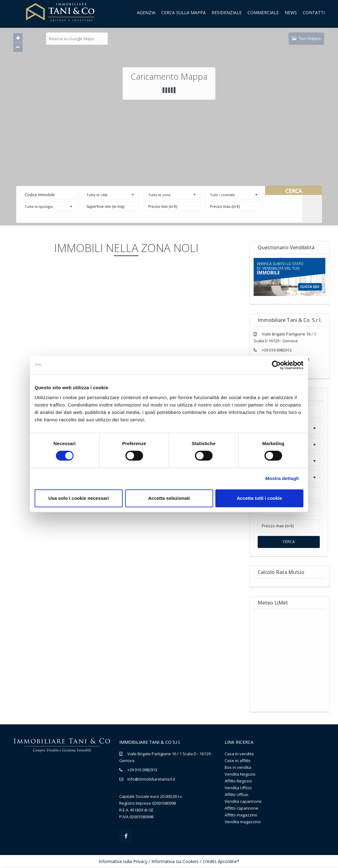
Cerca (289, 541)
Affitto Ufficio (237, 794)
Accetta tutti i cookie (259, 498)
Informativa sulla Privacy (123, 862)
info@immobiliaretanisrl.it (151, 779)
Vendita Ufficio (238, 788)
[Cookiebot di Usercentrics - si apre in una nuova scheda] (276, 365)
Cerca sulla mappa (184, 13)
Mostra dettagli (282, 478)
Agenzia (146, 13)
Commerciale (263, 13)
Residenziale (227, 13)
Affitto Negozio (238, 781)
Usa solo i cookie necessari (79, 498)
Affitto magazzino (241, 815)
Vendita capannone (243, 801)
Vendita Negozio (240, 774)
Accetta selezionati (169, 498)
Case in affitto (238, 761)
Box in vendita (238, 767)
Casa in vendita (239, 754)
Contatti (314, 13)
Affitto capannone (241, 808)
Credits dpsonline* (221, 862)
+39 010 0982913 (277, 350)
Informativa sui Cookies (175, 862)
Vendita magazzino (243, 822)
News (291, 13)
